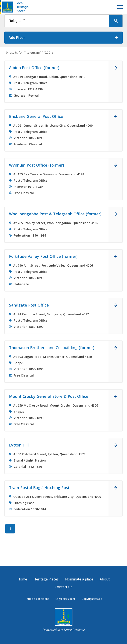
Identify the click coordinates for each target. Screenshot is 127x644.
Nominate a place (79, 579)
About (105, 579)
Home (22, 579)
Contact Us (64, 587)
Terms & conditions (37, 599)
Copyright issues (92, 599)
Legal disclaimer (65, 599)
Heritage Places (46, 579)
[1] (10, 529)
